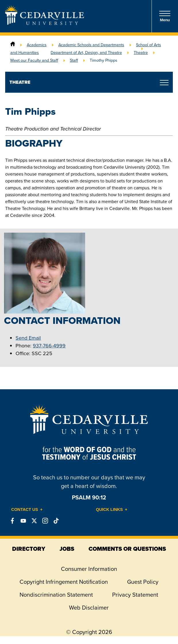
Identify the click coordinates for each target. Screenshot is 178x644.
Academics (37, 45)
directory (29, 549)
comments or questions (127, 549)
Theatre (141, 52)
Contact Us (25, 509)
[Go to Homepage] (45, 23)
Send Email (28, 338)
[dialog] (161, 627)
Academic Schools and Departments (91, 45)
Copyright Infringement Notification (64, 582)
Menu (165, 16)
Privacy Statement (135, 595)
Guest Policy (143, 582)
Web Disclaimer (89, 608)
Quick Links (110, 509)
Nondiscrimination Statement (56, 595)
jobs (67, 549)
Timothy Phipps (104, 60)
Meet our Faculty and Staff (34, 60)
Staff (74, 60)
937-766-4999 (49, 346)
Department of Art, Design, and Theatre (86, 52)
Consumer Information (89, 569)
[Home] (13, 45)
